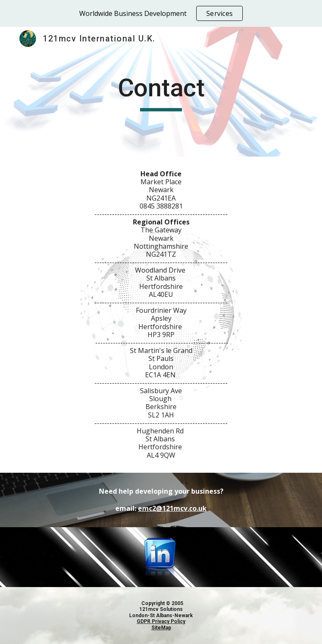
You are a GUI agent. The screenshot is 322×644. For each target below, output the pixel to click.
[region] (161, 13)
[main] (161, 92)
